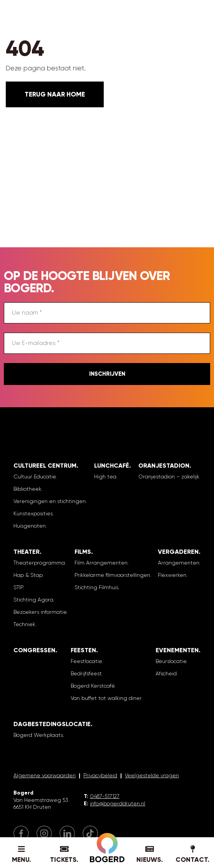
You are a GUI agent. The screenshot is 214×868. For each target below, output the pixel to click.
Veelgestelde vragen (152, 775)
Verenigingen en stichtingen (50, 501)
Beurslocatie (171, 661)
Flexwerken (172, 575)
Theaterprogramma (39, 563)
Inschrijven (107, 374)
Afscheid (166, 673)
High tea (105, 476)
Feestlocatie (86, 661)
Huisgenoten (30, 526)
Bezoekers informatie (40, 612)
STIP (18, 587)
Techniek (24, 624)
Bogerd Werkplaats (38, 735)
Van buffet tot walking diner (106, 698)
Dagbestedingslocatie (52, 724)
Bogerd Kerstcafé (93, 686)
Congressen (34, 650)
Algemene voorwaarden (45, 775)
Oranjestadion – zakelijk (169, 476)
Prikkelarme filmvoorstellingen (112, 575)
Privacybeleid (100, 775)
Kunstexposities (33, 513)
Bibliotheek (27, 489)
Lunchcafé (112, 466)
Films (83, 552)
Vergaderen (178, 552)
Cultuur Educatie (35, 476)
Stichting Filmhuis (96, 587)
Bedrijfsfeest (86, 673)
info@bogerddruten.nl (118, 803)
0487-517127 (105, 796)
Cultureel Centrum (45, 466)
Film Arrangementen (101, 563)
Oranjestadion (164, 466)
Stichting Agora (33, 600)
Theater (27, 552)
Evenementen (177, 650)
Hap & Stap (28, 575)
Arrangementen (179, 563)
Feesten (83, 650)
